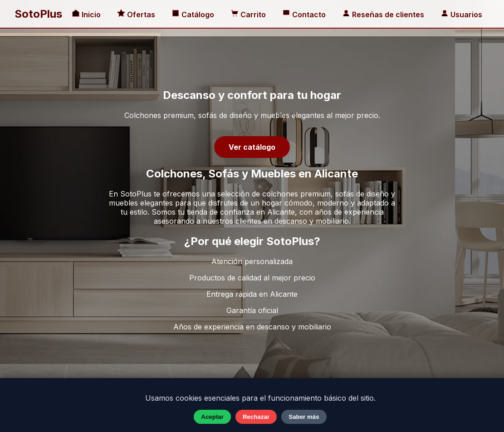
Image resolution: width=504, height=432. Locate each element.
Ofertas (137, 15)
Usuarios (461, 15)
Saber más (304, 417)
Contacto (305, 15)
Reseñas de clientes (384, 15)
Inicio (87, 15)
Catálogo (194, 15)
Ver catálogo (252, 147)
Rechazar (256, 417)
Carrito (249, 15)
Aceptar (212, 417)
